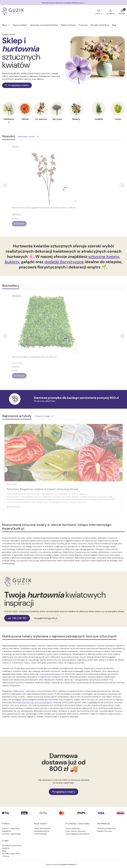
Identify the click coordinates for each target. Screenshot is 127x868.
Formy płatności (73, 828)
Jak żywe (57, 119)
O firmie (6, 856)
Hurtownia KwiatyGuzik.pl (51, 674)
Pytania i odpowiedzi (11, 834)
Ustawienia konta (42, 831)
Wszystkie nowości (28, 137)
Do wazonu (41, 119)
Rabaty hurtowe (105, 831)
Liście (118, 119)
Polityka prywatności (107, 828)
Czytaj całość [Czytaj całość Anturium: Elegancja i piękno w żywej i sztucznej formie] (13, 506)
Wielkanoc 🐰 (9, 121)
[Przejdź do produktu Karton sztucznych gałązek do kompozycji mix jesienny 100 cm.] (46, 175)
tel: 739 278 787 (17, 618)
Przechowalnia (40, 834)
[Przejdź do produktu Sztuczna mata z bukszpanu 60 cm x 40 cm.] (46, 324)
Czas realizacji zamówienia (77, 834)
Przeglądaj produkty (17, 85)
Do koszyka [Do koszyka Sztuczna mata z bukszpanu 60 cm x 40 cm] (19, 376)
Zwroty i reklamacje (11, 828)
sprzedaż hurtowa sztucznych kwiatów (35, 702)
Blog (4, 851)
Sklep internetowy (60, 864)
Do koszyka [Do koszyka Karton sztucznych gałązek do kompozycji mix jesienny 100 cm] (19, 224)
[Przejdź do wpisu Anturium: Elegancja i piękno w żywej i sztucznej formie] (63, 453)
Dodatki (99, 119)
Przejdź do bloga (44, 416)
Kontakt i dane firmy (11, 854)
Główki (25, 119)
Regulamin (7, 831)
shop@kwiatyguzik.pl (46, 618)
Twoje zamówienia (42, 828)
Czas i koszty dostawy (76, 831)
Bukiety (76, 119)
